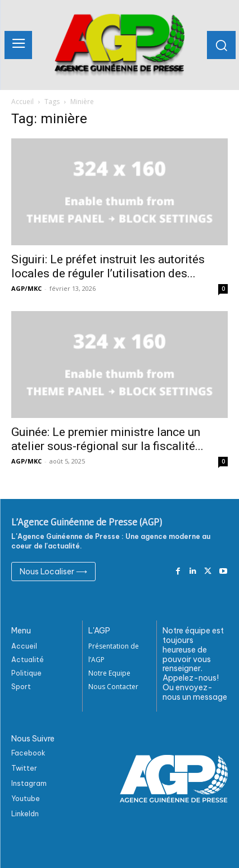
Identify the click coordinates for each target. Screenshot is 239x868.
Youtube (26, 799)
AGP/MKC (26, 288)
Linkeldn (25, 814)
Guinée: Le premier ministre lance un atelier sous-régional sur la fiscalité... (107, 439)
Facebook (28, 753)
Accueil (22, 102)
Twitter (24, 768)
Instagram (29, 783)
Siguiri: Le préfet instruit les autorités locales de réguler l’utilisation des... (108, 266)
